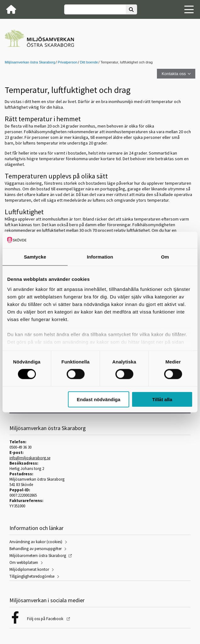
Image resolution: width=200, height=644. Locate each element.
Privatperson (67, 62)
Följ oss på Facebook (46, 619)
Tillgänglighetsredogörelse (32, 576)
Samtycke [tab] (35, 257)
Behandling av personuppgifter (36, 549)
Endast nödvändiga (98, 399)
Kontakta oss (174, 74)
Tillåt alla (162, 399)
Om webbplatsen (24, 562)
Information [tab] (100, 257)
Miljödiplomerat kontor (29, 569)
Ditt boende (89, 62)
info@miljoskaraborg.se (30, 458)
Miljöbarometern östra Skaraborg (38, 556)
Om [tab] (165, 257)
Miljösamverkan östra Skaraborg (30, 62)
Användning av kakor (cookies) (36, 542)
